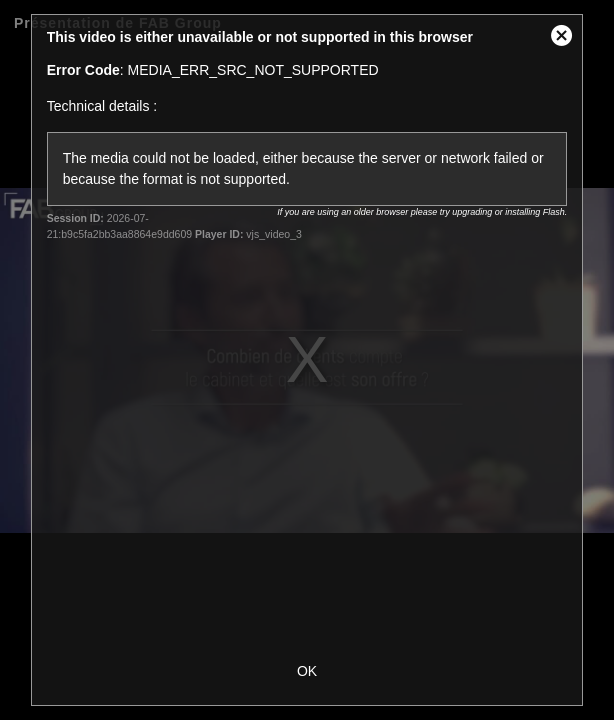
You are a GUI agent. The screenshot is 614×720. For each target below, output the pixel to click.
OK (307, 671)
